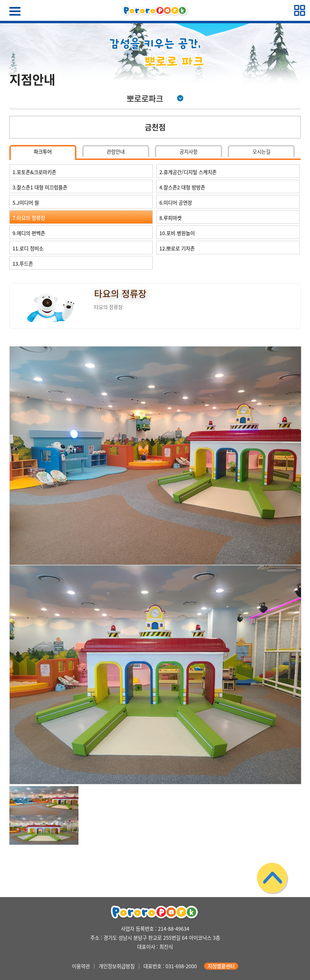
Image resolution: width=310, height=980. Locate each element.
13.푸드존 (23, 264)
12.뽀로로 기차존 (177, 248)
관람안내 (116, 152)
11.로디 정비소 (28, 248)
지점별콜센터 (221, 966)
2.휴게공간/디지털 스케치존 (188, 172)
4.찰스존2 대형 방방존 (182, 187)
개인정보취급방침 (117, 966)
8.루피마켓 (170, 218)
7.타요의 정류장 (29, 218)
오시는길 (261, 152)
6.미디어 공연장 (176, 203)
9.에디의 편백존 (29, 233)
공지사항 (188, 152)
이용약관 (81, 966)
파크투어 (43, 152)
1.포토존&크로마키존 (34, 172)
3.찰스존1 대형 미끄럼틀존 (40, 187)
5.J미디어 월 (26, 203)
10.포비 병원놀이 (177, 233)
